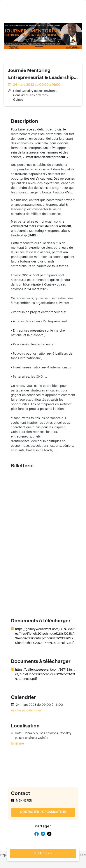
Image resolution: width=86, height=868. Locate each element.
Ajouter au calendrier (26, 711)
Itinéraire (17, 744)
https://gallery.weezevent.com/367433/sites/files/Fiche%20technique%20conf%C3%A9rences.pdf (45, 674)
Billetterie (43, 854)
